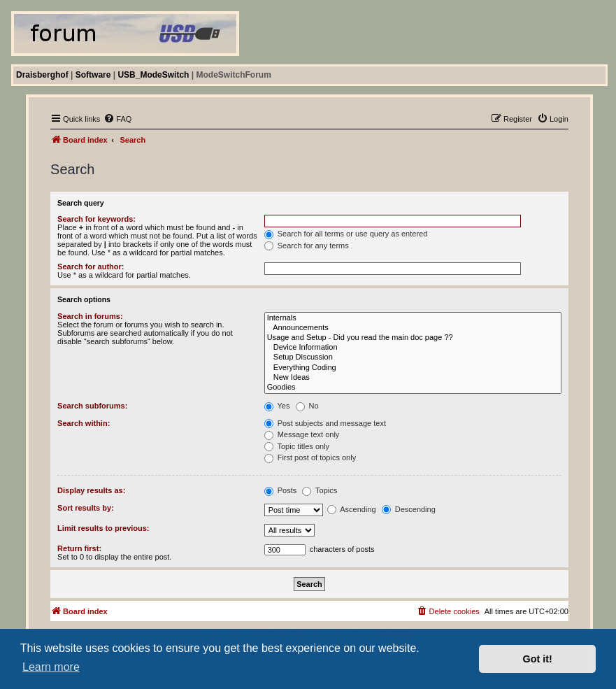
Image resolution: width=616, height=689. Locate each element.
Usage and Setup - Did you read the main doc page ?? (413, 338)
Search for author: (91, 267)
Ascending (352, 509)
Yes (277, 406)
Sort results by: (86, 508)
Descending (409, 509)
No (307, 406)
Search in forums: (90, 316)
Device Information (413, 348)
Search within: (84, 423)
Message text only (302, 434)
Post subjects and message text (325, 423)
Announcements (413, 328)
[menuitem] (117, 119)
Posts (281, 490)
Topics (320, 490)
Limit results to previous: (103, 528)
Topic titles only (297, 446)
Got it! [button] (538, 659)
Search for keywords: (96, 219)
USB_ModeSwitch (153, 75)
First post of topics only (310, 457)
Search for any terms (307, 246)
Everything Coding (413, 368)
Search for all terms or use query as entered (346, 234)
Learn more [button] (51, 667)
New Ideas (413, 378)
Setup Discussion (413, 357)
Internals (413, 318)
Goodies (413, 388)
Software (93, 75)
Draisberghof (42, 75)
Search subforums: (92, 406)
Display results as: (91, 490)
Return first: (79, 548)
